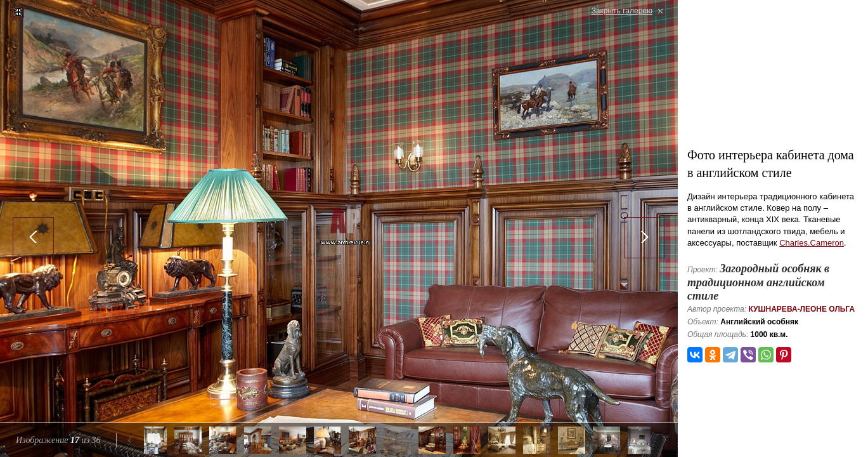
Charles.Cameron (812, 243)
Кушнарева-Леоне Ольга (801, 309)
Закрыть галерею (622, 11)
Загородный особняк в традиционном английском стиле (758, 282)
